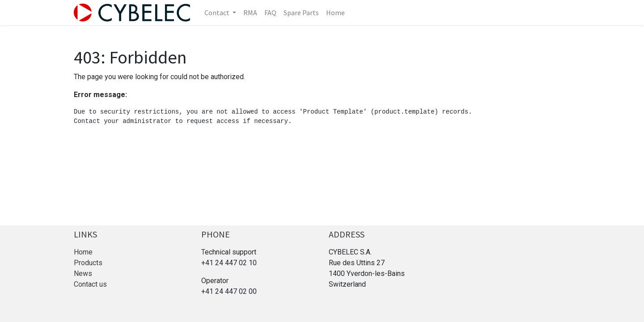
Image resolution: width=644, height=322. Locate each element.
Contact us (90, 284)
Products (88, 263)
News (83, 273)
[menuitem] (250, 13)
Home (83, 252)
